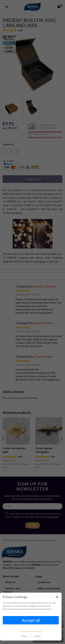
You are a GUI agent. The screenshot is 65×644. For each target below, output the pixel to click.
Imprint (37, 636)
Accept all (31, 620)
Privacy (24, 636)
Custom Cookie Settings (31, 631)
